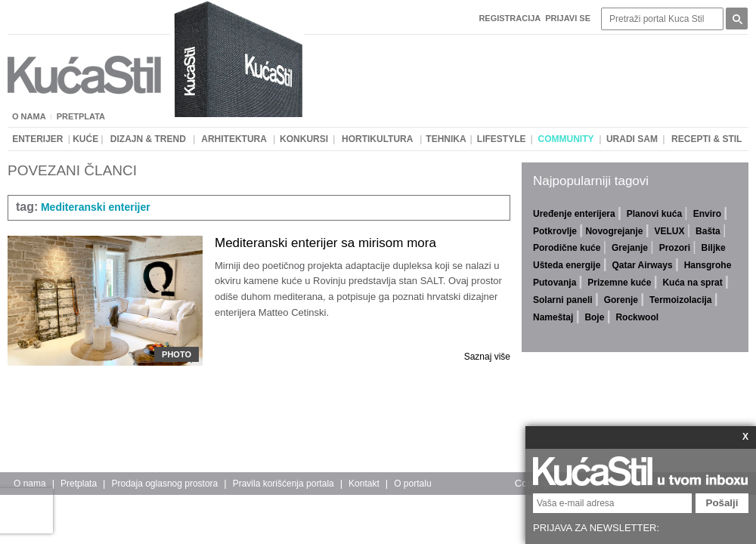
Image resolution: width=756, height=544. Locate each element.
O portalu (412, 484)
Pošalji (722, 503)
